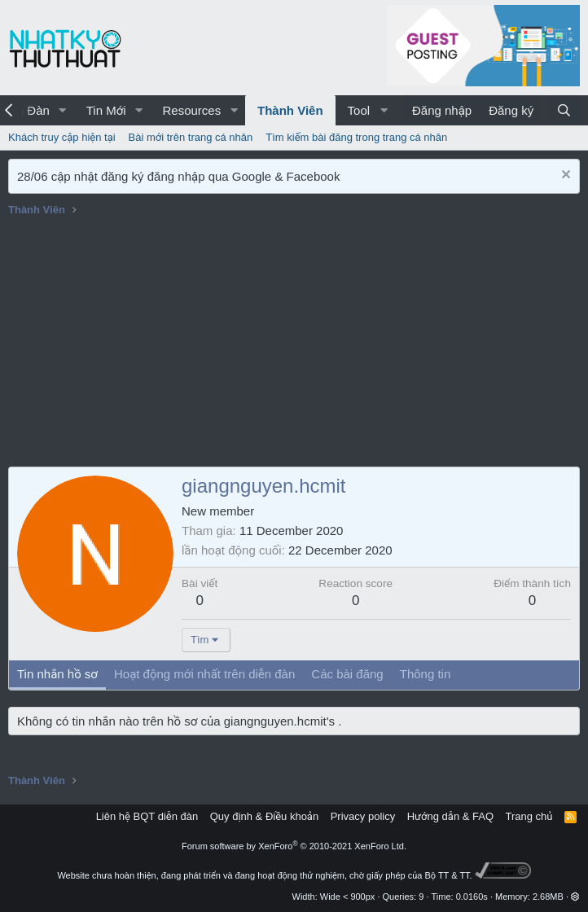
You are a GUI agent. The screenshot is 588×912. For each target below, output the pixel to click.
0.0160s (472, 897)
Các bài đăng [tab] (347, 674)
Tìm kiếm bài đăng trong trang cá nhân (356, 137)
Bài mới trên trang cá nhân (191, 137)
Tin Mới (106, 110)
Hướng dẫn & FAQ (450, 816)
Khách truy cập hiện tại (62, 137)
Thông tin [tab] (426, 674)
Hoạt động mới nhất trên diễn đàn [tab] (204, 674)
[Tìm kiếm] (564, 110)
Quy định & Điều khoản (264, 816)
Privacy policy (363, 816)
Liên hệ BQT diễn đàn (147, 816)
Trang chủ (529, 816)
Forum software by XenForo (294, 846)
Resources (191, 110)
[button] (63, 110)
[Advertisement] (294, 344)
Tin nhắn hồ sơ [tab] (57, 674)
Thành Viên (290, 110)
